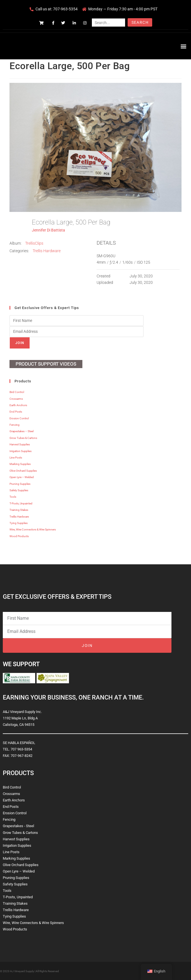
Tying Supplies (19, 523)
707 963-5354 (21, 749)
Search (140, 22)
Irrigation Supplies (21, 451)
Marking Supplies (20, 464)
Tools (13, 497)
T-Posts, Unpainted (21, 503)
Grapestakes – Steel (22, 431)
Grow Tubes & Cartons (23, 438)
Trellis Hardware (47, 251)
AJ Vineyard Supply (22, 971)
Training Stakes (19, 510)
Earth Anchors (18, 405)
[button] (184, 46)
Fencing (15, 425)
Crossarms (16, 399)
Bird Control (17, 392)
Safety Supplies (19, 490)
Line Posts (16, 458)
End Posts (16, 412)
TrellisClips (34, 243)
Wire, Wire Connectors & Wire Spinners (33, 529)
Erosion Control (19, 418)
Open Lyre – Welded (22, 477)
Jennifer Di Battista (48, 230)
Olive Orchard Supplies (23, 471)
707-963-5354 (65, 9)
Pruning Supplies (20, 484)
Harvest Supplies (20, 444)
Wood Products (19, 536)
